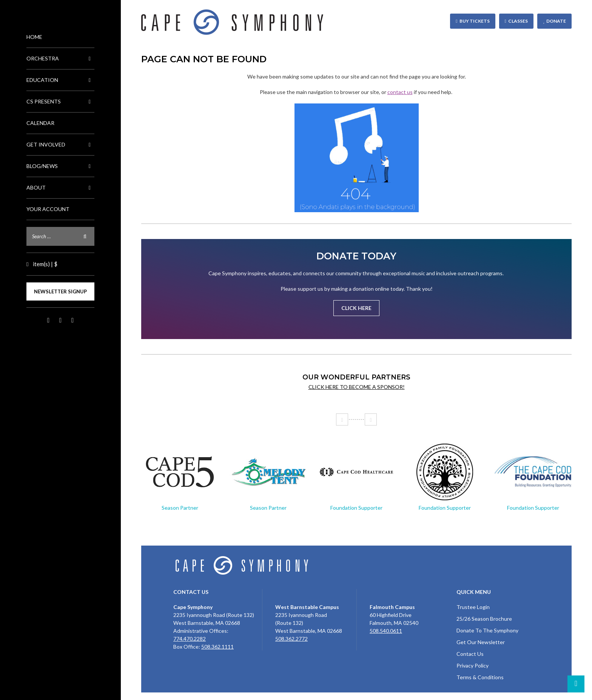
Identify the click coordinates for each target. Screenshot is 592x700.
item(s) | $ (45, 264)
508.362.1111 (217, 647)
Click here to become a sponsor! (357, 387)
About (60, 188)
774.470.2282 (190, 639)
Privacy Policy (473, 665)
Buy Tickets (475, 21)
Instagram (60, 321)
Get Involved (60, 145)
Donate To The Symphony (487, 630)
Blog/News (60, 166)
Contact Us (470, 654)
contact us (400, 92)
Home (34, 37)
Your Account (48, 209)
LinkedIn (72, 321)
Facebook (48, 321)
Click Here (356, 308)
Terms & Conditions (480, 677)
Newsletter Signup (60, 291)
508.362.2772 (291, 639)
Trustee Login (473, 607)
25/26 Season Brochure (484, 619)
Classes (518, 21)
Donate (556, 21)
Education (60, 80)
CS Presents (60, 102)
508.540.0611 (386, 631)
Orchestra (60, 59)
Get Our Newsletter (481, 642)
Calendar (40, 123)
